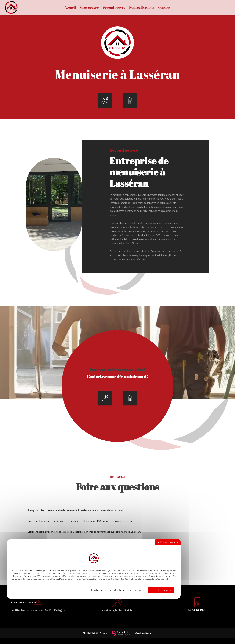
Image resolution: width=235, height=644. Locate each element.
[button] (105, 112)
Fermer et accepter (168, 542)
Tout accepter (161, 590)
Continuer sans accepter (23, 602)
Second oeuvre (114, 7)
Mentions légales (144, 633)
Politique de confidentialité (109, 590)
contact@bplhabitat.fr (117, 610)
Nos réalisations (142, 7)
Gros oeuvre (89, 7)
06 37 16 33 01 (197, 610)
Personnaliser (137, 590)
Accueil (70, 7)
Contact (164, 7)
